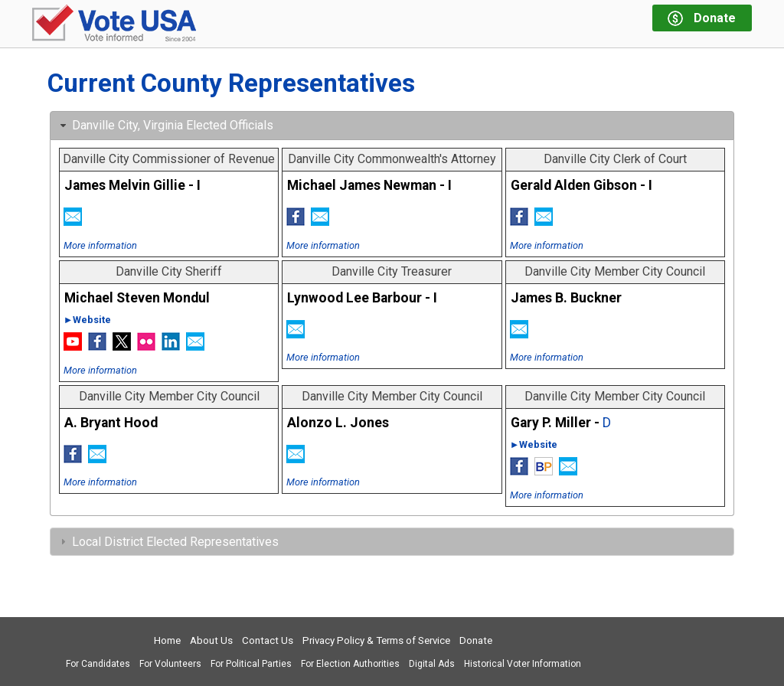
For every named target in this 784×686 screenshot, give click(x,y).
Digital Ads (432, 664)
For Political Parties (251, 664)
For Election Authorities (350, 664)
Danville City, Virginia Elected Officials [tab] (165, 125)
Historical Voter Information (523, 664)
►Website (88, 320)
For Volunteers (170, 664)
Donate (476, 640)
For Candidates (98, 664)
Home (167, 640)
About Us (211, 640)
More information (100, 245)
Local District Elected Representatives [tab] (168, 542)
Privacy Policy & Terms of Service (376, 640)
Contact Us (268, 640)
